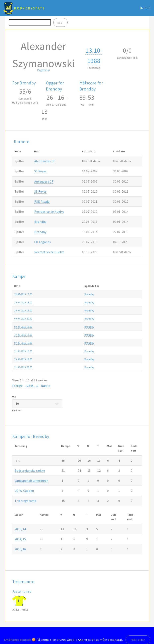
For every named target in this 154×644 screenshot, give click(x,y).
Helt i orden (138, 640)
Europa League (118, 294)
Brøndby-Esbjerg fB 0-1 (67, 343)
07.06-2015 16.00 (23, 343)
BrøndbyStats (29, 8)
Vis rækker (37, 404)
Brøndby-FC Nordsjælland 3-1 (71, 367)
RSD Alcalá (42, 201)
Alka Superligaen (119, 302)
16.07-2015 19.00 (23, 310)
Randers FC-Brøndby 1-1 (68, 351)
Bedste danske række (30, 470)
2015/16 (136, 294)
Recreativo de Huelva (49, 212)
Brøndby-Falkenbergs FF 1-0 (70, 335)
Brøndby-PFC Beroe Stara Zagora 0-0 (76, 294)
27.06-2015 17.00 (23, 335)
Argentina (43, 70)
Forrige (17, 386)
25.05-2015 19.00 (23, 359)
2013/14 (20, 529)
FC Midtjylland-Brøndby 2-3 (70, 359)
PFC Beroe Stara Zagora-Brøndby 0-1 (76, 310)
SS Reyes (41, 171)
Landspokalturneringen (32, 481)
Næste (46, 386)
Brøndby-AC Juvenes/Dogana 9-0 (73, 327)
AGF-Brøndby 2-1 (64, 302)
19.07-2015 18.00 (23, 302)
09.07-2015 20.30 (23, 318)
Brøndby (40, 222)
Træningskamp (118, 335)
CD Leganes (43, 242)
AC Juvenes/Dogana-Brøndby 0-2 (73, 318)
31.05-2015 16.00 (23, 351)
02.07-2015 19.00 (23, 327)
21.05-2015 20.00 (23, 367)
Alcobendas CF (45, 161)
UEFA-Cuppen (24, 491)
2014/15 (136, 343)
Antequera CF (44, 181)
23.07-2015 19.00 (23, 294)
